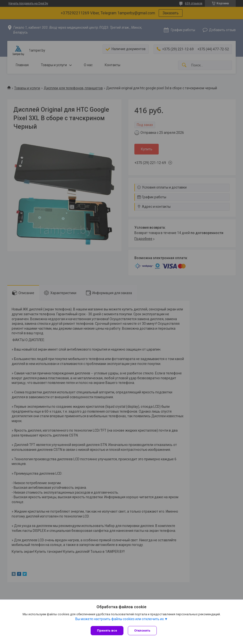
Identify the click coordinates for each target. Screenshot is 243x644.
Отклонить (143, 630)
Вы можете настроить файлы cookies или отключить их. (120, 619)
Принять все (107, 630)
